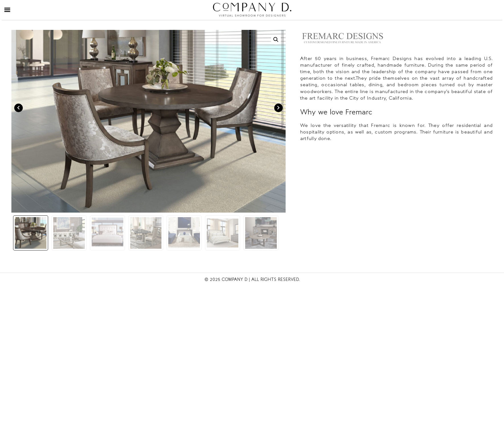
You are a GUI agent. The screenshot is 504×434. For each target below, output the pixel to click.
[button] (276, 40)
